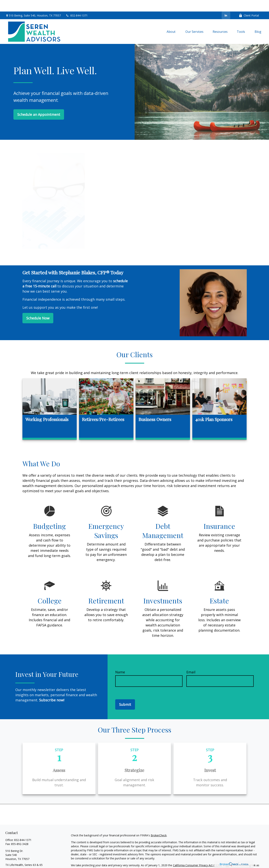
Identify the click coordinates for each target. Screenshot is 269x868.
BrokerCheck (159, 824)
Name (120, 661)
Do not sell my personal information (146, 858)
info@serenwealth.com (20, 860)
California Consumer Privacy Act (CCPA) (197, 854)
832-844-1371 (77, 4)
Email (191, 661)
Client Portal (249, 4)
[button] (171, 20)
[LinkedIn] (226, 4)
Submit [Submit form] (125, 693)
